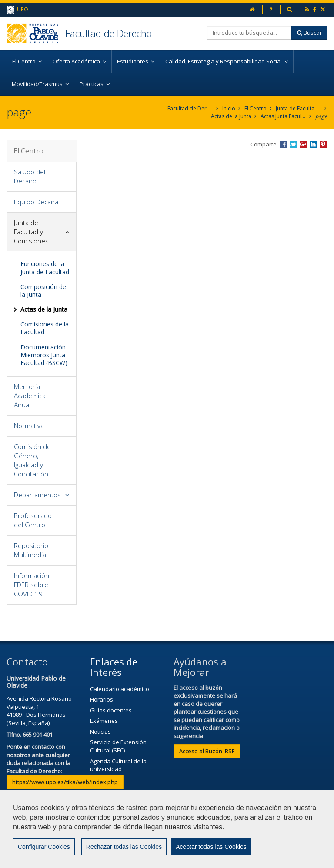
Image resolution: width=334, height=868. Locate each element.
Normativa (29, 426)
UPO (17, 10)
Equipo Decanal (37, 202)
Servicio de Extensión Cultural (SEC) (118, 746)
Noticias (100, 732)
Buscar (309, 33)
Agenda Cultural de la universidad (118, 765)
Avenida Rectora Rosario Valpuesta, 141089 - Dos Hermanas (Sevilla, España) (39, 711)
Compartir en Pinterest (323, 144)
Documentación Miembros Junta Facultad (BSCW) (44, 355)
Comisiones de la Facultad (45, 328)
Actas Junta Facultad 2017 (283, 116)
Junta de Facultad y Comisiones (299, 108)
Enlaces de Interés (114, 667)
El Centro (256, 108)
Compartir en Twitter (293, 144)
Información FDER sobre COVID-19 (32, 585)
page (321, 116)
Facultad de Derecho (109, 33)
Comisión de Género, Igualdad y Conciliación (32, 460)
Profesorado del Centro (33, 520)
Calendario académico (120, 689)
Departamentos (37, 495)
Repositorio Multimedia (31, 550)
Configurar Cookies (44, 851)
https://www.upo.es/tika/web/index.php (65, 782)
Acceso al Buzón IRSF (207, 751)
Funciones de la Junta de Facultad (45, 268)
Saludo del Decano (30, 176)
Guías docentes (111, 710)
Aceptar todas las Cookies (211, 851)
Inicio (229, 108)
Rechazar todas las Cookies (124, 851)
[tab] (42, 177)
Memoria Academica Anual (30, 396)
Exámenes (104, 721)
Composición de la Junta (43, 291)
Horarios (102, 699)
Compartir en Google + (303, 144)
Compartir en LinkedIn (313, 144)
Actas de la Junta (231, 116)
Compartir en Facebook (283, 144)
